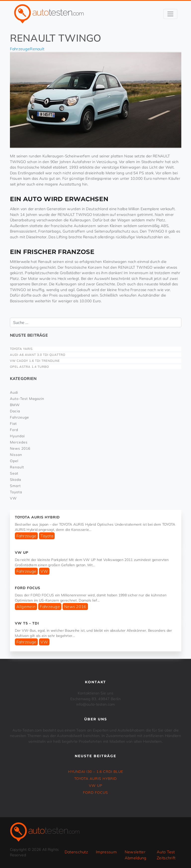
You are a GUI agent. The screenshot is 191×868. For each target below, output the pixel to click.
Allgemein (26, 607)
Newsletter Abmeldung (136, 855)
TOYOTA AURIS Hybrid (37, 517)
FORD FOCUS (28, 588)
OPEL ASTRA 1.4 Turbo (29, 367)
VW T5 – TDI (27, 623)
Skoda (16, 480)
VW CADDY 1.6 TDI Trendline (35, 361)
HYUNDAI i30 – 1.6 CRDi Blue (96, 772)
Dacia (15, 411)
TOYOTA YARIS (21, 349)
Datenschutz (76, 852)
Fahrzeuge (20, 49)
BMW (15, 405)
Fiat (13, 424)
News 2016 (20, 448)
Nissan (16, 455)
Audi (14, 392)
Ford (14, 430)
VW (13, 498)
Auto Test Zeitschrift (166, 855)
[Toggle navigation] (170, 14)
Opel (14, 461)
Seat (14, 473)
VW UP (22, 553)
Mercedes (19, 442)
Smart (15, 486)
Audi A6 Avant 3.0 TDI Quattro (38, 355)
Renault (37, 49)
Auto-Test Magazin (27, 399)
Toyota (16, 492)
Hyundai (17, 436)
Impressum (106, 852)
